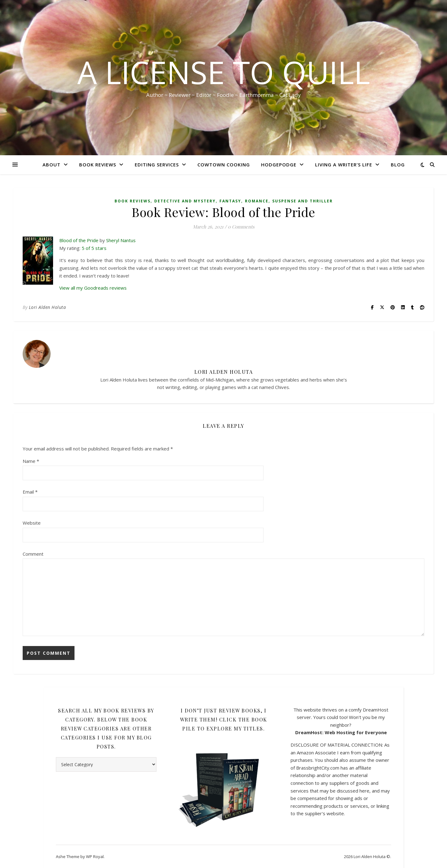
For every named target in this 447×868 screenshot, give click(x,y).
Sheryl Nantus (121, 240)
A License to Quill (224, 72)
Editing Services (157, 165)
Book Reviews (98, 165)
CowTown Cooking (224, 165)
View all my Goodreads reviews (93, 288)
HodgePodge (279, 165)
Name (31, 461)
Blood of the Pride (79, 240)
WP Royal (95, 857)
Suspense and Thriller (303, 201)
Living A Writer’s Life (344, 165)
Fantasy (230, 201)
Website (32, 523)
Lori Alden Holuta (47, 307)
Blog (398, 165)
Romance (257, 201)
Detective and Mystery (185, 201)
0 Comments (241, 227)
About (52, 165)
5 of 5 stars (94, 248)
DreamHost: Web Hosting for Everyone (341, 732)
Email (30, 492)
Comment (33, 554)
